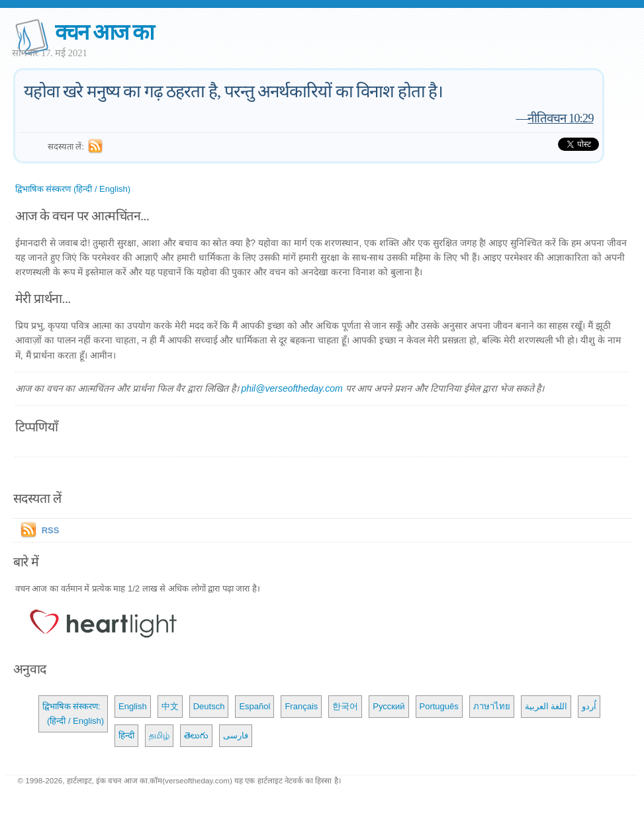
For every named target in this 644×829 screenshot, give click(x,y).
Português (439, 706)
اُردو (589, 706)
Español (254, 706)
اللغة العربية (546, 706)
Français (301, 706)
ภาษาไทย (492, 706)
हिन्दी (126, 735)
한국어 (345, 706)
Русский (389, 706)
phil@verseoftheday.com (292, 388)
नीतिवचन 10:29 (560, 118)
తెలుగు (196, 735)
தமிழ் (159, 735)
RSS (51, 530)
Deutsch (209, 706)
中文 (170, 706)
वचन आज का (104, 32)
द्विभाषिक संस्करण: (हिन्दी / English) (73, 714)
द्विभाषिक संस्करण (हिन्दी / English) (73, 189)
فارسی (236, 735)
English (133, 706)
